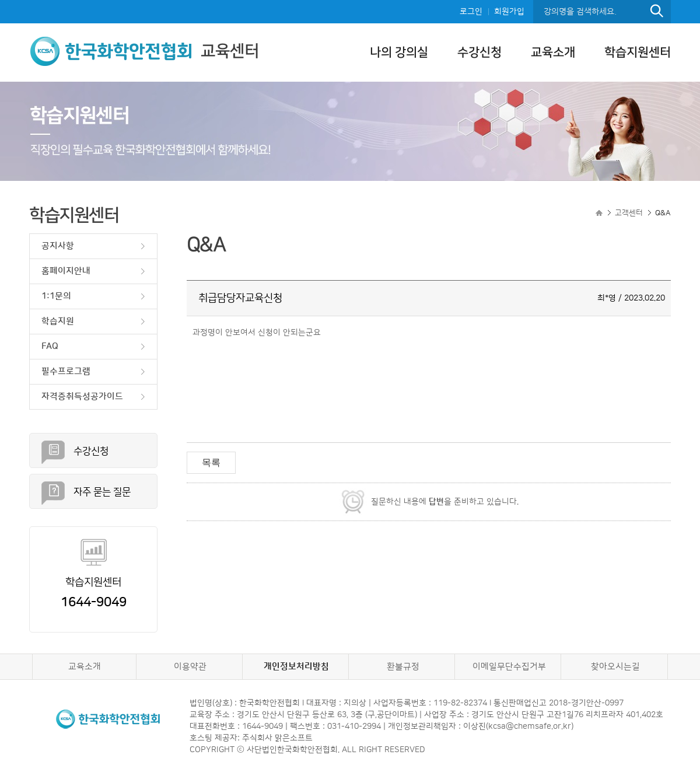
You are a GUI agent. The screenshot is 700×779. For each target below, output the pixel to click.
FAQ (50, 346)
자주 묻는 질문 (102, 492)
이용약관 (190, 667)
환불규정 (403, 667)
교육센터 (144, 51)
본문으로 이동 (0, 0)
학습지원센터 (638, 52)
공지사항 (58, 246)
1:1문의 (56, 296)
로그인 (471, 12)
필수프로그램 (66, 371)
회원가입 (509, 12)
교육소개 (553, 52)
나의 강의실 (399, 52)
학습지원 (58, 321)
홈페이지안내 (66, 271)
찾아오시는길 (615, 667)
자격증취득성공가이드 (82, 397)
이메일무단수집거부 (509, 667)
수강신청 (480, 52)
